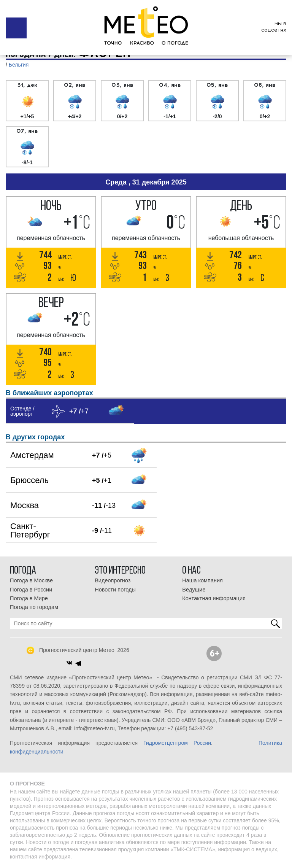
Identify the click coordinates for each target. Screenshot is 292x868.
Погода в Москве (31, 580)
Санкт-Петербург (30, 530)
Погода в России (31, 590)
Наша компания (202, 580)
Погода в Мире (29, 598)
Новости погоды (115, 590)
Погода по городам (34, 607)
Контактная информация (214, 598)
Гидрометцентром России (177, 743)
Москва (25, 505)
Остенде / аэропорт (22, 411)
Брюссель (29, 480)
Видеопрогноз (113, 580)
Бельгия (19, 65)
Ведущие (194, 590)
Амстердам (32, 455)
